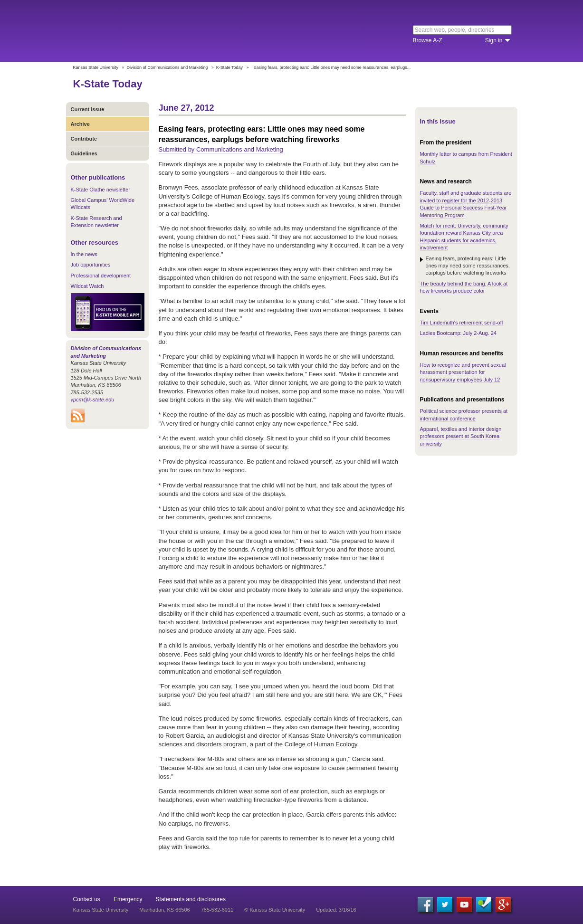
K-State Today (229, 67)
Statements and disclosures (191, 899)
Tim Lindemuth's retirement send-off (462, 323)
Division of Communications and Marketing (167, 67)
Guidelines (84, 153)
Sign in (494, 40)
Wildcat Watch (87, 286)
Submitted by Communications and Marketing (221, 149)
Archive (80, 124)
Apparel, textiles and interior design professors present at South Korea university (461, 436)
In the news (84, 254)
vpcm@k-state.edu (93, 400)
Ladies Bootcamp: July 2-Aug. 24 (458, 333)
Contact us (87, 899)
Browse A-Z (428, 40)
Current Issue (88, 109)
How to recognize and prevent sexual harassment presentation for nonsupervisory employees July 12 (463, 372)
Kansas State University (150, 31)
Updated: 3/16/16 (336, 910)
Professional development (101, 276)
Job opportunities (91, 265)
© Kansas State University (275, 910)
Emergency (128, 899)
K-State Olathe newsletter (100, 190)
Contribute (84, 139)
